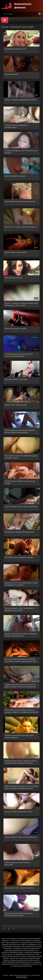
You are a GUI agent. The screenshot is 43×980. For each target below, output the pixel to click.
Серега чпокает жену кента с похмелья (21, 506)
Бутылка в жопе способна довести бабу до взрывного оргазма (21, 584)
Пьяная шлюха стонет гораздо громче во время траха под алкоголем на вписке (21, 762)
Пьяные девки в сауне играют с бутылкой (18, 863)
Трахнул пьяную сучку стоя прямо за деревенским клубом (20, 609)
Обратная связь (21, 977)
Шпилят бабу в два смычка (16, 252)
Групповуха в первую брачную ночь (19, 532)
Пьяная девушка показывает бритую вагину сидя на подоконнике (20, 431)
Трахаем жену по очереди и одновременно (16, 126)
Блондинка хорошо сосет (15, 49)
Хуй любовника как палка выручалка (20, 201)
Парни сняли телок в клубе (16, 405)
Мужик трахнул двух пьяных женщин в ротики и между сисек (21, 635)
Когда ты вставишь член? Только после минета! (21, 152)
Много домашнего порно (18, 6)
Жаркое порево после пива (16, 379)
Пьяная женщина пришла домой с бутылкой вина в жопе (19, 914)
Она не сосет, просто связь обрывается (21, 227)
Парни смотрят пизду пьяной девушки (21, 837)
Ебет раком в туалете (14, 278)
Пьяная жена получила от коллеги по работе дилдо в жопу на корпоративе (20, 685)
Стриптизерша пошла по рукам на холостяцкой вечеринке (19, 355)
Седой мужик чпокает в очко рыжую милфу (20, 482)
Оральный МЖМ (11, 74)
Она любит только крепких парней (19, 557)
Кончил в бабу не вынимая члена (18, 811)
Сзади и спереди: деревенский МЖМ (20, 100)
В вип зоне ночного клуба (15, 328)
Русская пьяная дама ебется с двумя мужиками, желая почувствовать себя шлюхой (20, 660)
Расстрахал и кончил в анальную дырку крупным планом (21, 457)
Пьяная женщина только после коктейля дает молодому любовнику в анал (21, 787)
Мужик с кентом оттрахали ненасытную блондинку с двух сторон (21, 304)
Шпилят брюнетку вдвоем (15, 176)
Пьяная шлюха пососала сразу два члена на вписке (19, 736)
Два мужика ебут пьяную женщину (19, 888)
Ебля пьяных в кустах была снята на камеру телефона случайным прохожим (21, 711)
